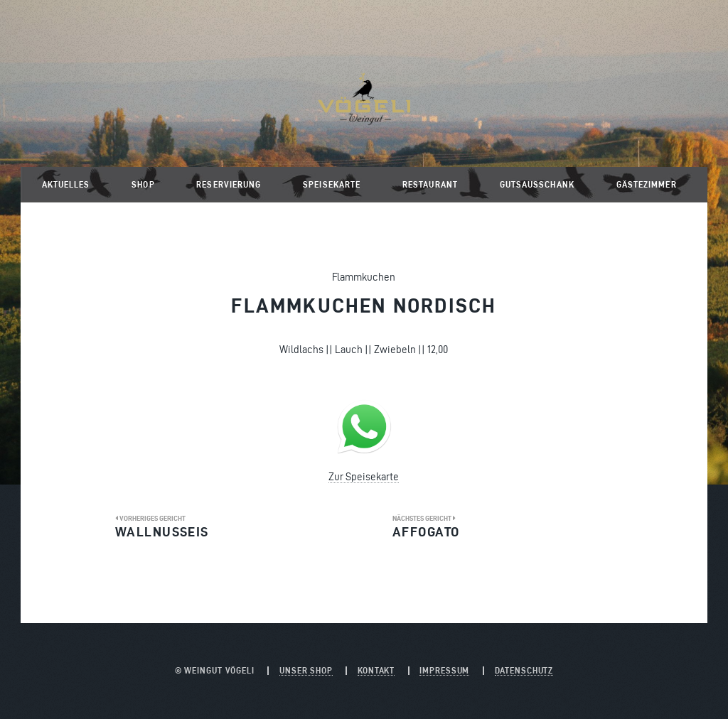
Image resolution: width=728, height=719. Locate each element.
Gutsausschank (537, 184)
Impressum (444, 670)
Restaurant (430, 184)
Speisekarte (332, 184)
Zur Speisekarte (364, 477)
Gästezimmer (647, 184)
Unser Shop (306, 670)
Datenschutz (524, 670)
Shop (143, 184)
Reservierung (229, 184)
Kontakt (376, 670)
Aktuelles (66, 184)
